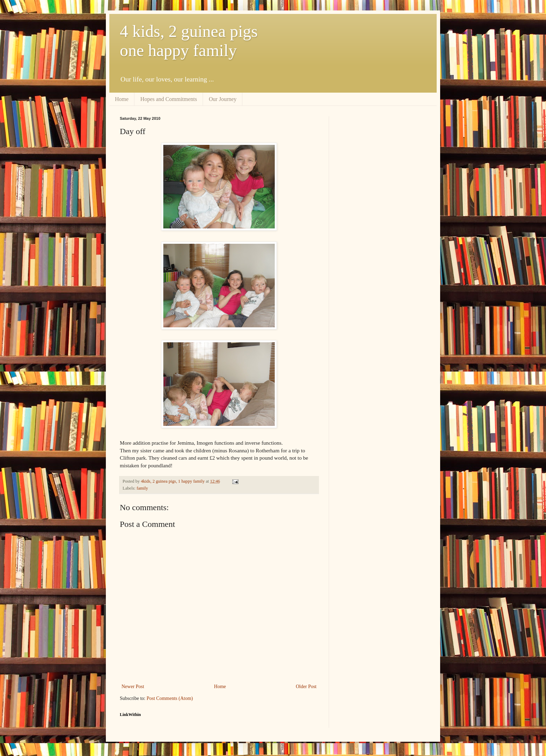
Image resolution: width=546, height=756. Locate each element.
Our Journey (223, 99)
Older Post (306, 687)
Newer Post (133, 687)
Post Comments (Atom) (170, 698)
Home (122, 99)
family (142, 488)
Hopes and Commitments (169, 99)
